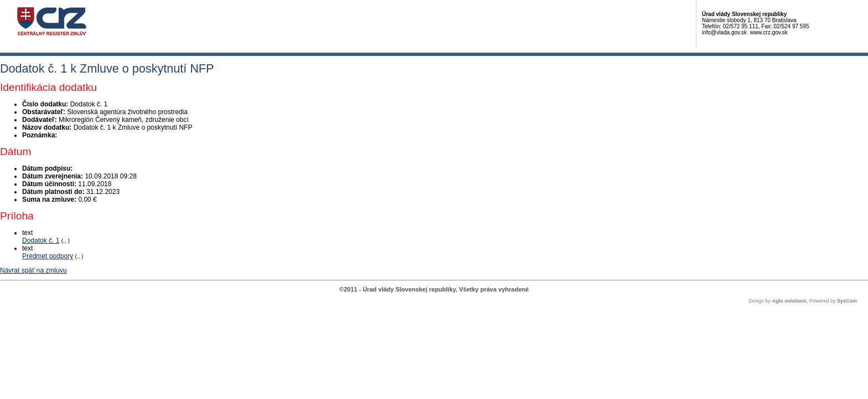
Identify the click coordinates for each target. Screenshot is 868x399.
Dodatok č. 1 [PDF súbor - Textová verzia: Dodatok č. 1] (41, 241)
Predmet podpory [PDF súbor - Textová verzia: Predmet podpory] (48, 256)
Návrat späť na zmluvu (33, 270)
